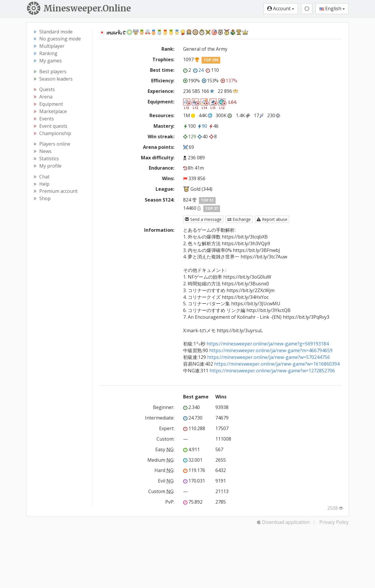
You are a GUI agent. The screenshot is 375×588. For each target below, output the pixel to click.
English (332, 8)
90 (202, 126)
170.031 (194, 481)
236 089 (196, 158)
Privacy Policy (334, 522)
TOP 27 (212, 208)
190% (191, 81)
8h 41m (194, 168)
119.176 (194, 470)
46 (214, 126)
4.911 (191, 449)
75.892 (193, 502)
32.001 (193, 460)
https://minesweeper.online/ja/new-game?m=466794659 (271, 350)
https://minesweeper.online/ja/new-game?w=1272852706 (272, 371)
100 (189, 126)
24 (198, 70)
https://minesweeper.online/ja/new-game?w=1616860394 (277, 364)
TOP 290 (211, 60)
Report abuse (272, 219)
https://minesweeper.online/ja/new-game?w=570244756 (269, 357)
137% (229, 81)
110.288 (194, 428)
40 (203, 137)
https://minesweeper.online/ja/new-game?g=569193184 (268, 344)
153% (210, 81)
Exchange (239, 219)
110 (212, 70)
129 (190, 137)
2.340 (191, 407)
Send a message (203, 219)
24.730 (193, 418)
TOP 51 (207, 200)
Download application (283, 522)
